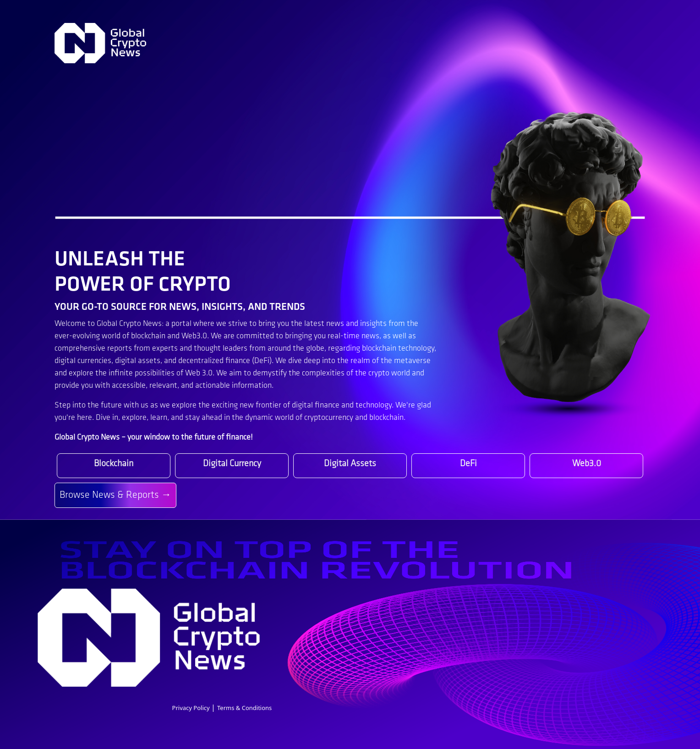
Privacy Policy (192, 708)
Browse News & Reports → (115, 495)
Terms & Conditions (244, 708)
